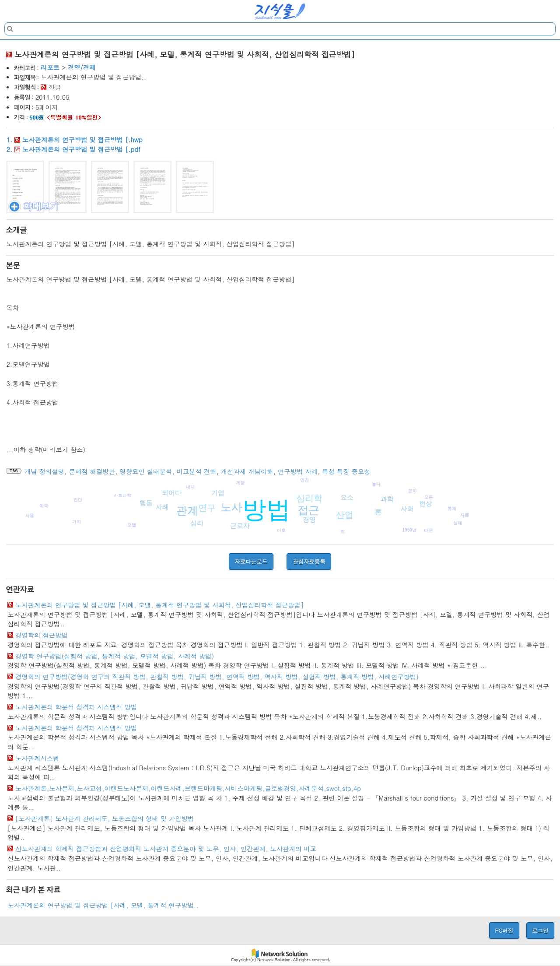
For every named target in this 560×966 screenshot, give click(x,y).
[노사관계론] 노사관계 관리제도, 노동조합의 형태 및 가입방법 (105, 818)
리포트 (50, 67)
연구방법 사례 (298, 471)
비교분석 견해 (196, 471)
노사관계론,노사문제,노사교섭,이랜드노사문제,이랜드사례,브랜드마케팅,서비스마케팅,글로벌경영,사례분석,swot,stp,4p (188, 788)
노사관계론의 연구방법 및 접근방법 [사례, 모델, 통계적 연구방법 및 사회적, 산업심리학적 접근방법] (159, 605)
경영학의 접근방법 (42, 635)
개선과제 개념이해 (247, 471)
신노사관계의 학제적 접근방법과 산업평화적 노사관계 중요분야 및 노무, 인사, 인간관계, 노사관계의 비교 (166, 849)
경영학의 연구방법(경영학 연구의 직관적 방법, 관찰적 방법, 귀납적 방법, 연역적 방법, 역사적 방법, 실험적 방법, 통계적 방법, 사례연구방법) (217, 677)
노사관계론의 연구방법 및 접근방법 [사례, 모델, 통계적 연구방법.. (103, 905)
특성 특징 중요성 (346, 471)
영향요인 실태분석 (146, 471)
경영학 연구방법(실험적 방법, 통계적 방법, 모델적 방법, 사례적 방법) (115, 656)
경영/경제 (82, 67)
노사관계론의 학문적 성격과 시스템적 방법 (76, 707)
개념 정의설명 (44, 471)
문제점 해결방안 (92, 471)
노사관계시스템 (37, 758)
